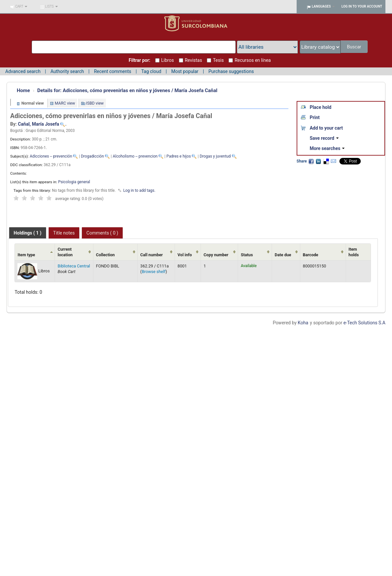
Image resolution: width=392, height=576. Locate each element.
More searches (327, 148)
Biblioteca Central (74, 266)
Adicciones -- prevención (51, 156)
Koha (303, 323)
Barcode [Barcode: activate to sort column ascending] (311, 255)
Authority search (67, 71)
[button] (19, 7)
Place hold (321, 107)
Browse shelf (154, 272)
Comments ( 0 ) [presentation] (102, 233)
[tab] (28, 233)
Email (333, 161)
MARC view (65, 103)
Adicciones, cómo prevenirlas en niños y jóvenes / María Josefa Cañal (127, 90)
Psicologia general (74, 182)
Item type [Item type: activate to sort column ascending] (26, 255)
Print (315, 117)
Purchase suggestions (231, 71)
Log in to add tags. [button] (139, 190)
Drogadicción (92, 156)
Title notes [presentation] (64, 233)
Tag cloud (151, 71)
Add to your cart (326, 128)
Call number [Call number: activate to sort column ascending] (152, 255)
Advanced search (23, 71)
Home (23, 90)
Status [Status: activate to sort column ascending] (247, 255)
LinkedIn (318, 161)
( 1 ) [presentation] (28, 233)
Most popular (185, 71)
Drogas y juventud (215, 156)
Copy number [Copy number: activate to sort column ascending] (216, 255)
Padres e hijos (179, 156)
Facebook (311, 161)
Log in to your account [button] (362, 6)
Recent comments (113, 71)
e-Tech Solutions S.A (364, 323)
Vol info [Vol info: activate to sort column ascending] (185, 255)
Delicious (326, 161)
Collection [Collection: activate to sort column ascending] (105, 255)
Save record (324, 138)
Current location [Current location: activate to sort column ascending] (65, 252)
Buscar (354, 47)
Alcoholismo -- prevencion (135, 156)
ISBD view (95, 103)
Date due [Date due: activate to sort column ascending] (283, 255)
